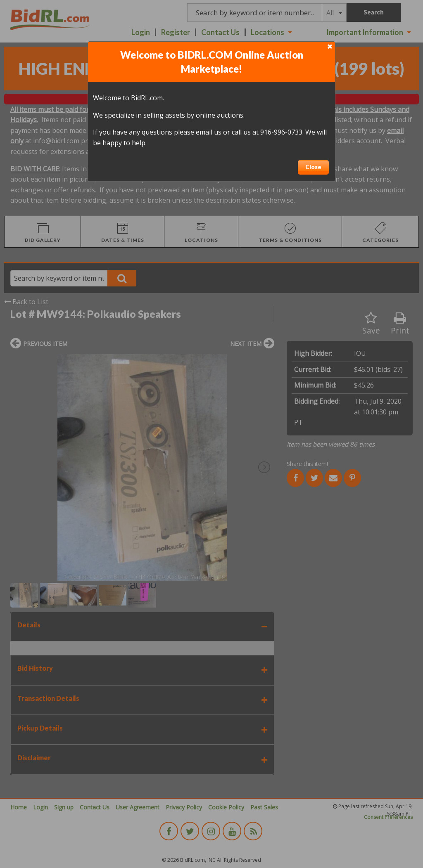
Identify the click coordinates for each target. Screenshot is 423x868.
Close (313, 167)
